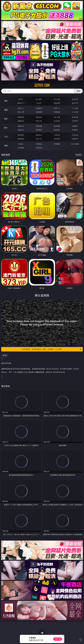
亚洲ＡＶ (21, 108)
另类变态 (75, 121)
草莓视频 (57, 144)
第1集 (5, 355)
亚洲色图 (39, 126)
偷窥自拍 (21, 126)
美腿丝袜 (21, 130)
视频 (6, 110)
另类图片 (75, 130)
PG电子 (21, 99)
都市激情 (21, 135)
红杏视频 (21, 148)
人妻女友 (57, 135)
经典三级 (39, 121)
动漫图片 (75, 126)
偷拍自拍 (39, 117)
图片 (6, 128)
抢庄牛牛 (75, 103)
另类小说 (39, 139)
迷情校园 (21, 139)
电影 (6, 119)
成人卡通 (57, 117)
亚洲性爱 (21, 117)
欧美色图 (57, 126)
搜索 (78, 91)
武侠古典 (75, 135)
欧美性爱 (75, 117)
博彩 (6, 101)
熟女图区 (57, 130)
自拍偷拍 (39, 108)
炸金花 (39, 103)
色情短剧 (39, 148)
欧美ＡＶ (57, 108)
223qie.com (42, 85)
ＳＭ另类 (75, 112)
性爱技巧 (75, 139)
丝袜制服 (39, 112)
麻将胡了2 (21, 103)
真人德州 (39, 99)
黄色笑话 (57, 139)
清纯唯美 (39, 130)
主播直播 (57, 112)
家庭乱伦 (39, 135)
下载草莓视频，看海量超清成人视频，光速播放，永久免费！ (51, 349)
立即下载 (58, 639)
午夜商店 (39, 144)
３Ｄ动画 (75, 108)
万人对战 (57, 99)
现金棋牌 (57, 103)
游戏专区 (75, 99)
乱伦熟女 (57, 121)
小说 (6, 137)
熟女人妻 (21, 112)
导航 (6, 146)
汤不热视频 (75, 144)
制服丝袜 (21, 121)
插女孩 (21, 144)
